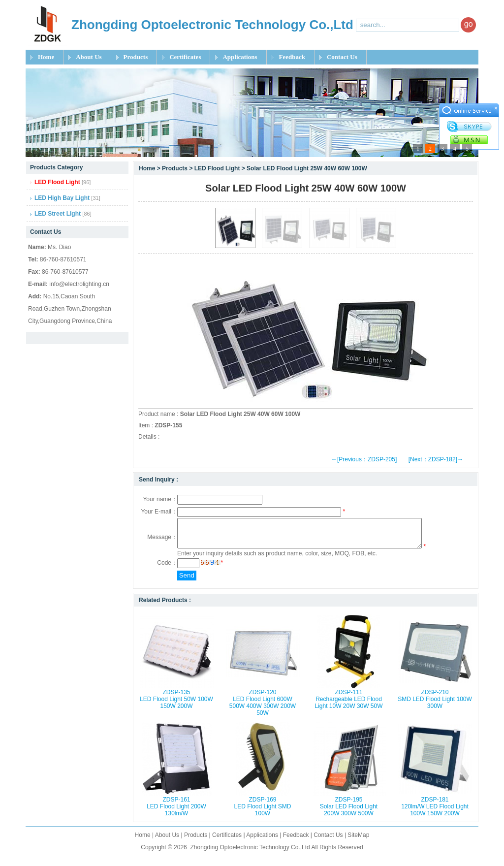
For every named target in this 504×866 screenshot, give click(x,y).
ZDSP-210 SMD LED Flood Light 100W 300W (435, 705)
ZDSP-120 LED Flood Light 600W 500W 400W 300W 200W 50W (263, 708)
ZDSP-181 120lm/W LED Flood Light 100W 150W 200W (435, 812)
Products (136, 57)
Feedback (292, 57)
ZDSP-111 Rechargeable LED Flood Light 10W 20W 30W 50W (348, 705)
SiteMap (358, 841)
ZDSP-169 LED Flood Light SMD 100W (262, 812)
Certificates (185, 57)
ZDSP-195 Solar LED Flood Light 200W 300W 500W (349, 812)
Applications (240, 57)
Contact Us (342, 57)
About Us (89, 57)
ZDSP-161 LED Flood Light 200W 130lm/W (176, 812)
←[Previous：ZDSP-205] (364, 459)
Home (46, 57)
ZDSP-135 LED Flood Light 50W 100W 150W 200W (176, 705)
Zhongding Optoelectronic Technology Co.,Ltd (250, 853)
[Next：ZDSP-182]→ (436, 459)
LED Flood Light (217, 168)
